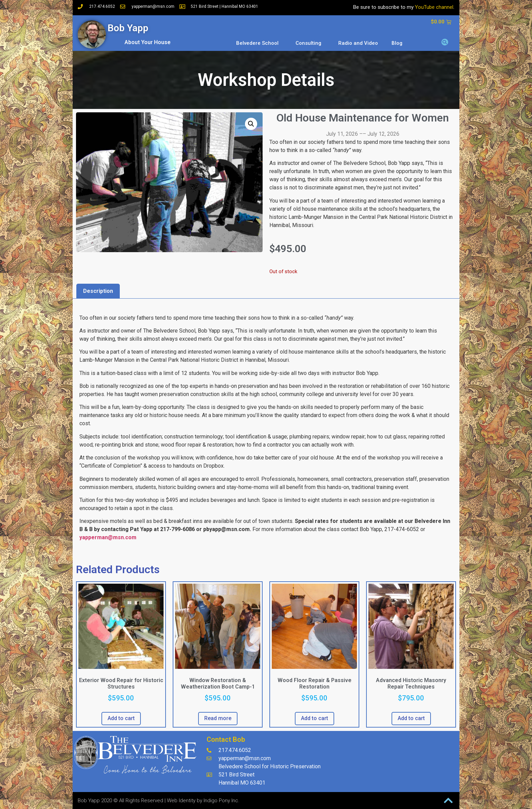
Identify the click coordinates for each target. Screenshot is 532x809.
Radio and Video (358, 43)
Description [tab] (98, 291)
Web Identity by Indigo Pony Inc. (203, 801)
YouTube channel (434, 7)
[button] (445, 42)
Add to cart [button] (121, 718)
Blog (397, 43)
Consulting (310, 43)
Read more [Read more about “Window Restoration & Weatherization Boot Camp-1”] (218, 718)
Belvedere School (259, 43)
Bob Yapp (128, 28)
